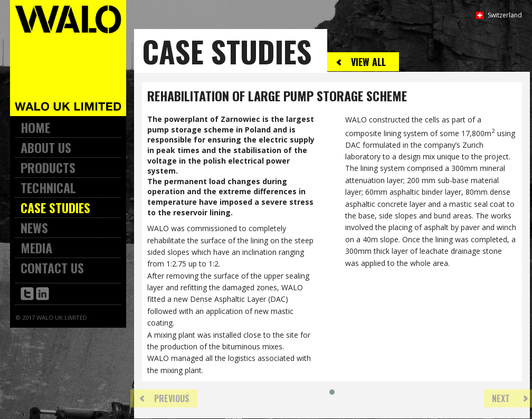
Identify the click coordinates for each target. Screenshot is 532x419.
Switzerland (505, 15)
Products (48, 167)
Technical (48, 187)
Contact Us (52, 268)
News (34, 227)
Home (35, 127)
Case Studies (55, 207)
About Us (46, 147)
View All (368, 62)
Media (36, 247)
